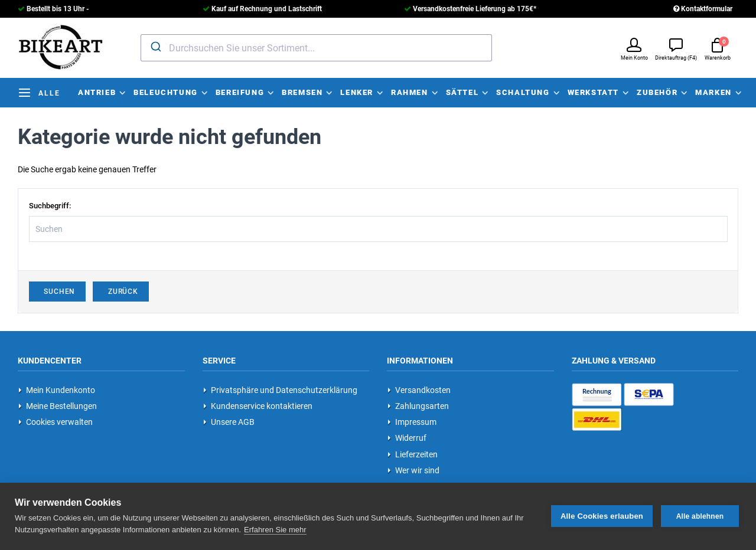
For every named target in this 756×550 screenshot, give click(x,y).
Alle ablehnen (700, 516)
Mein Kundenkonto (57, 390)
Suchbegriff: (50, 206)
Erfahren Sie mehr (275, 530)
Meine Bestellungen (58, 406)
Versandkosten (419, 390)
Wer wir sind (413, 470)
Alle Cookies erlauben (602, 516)
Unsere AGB (229, 422)
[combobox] (316, 48)
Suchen (58, 292)
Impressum (412, 422)
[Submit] (155, 47)
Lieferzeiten (413, 454)
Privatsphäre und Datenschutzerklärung (280, 390)
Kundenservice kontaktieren (258, 406)
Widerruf (407, 438)
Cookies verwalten (56, 422)
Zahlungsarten (418, 406)
